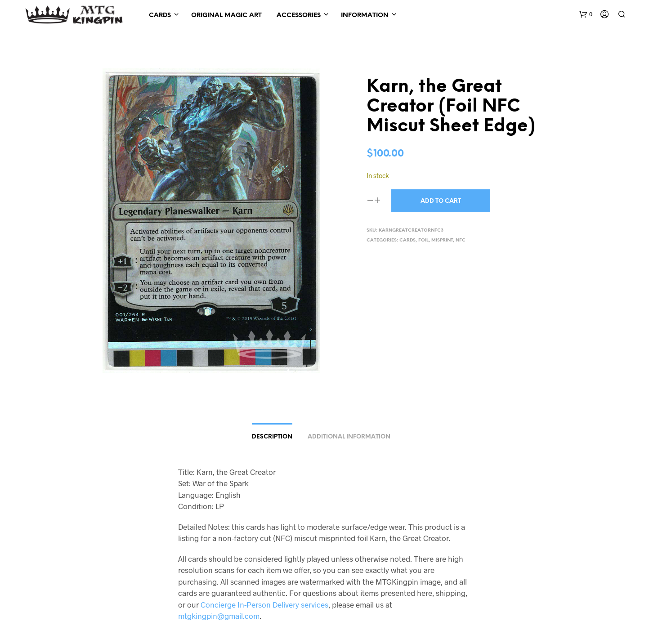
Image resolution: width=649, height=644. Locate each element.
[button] (586, 14)
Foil (423, 240)
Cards (160, 16)
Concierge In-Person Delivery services (264, 604)
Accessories (299, 16)
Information (365, 16)
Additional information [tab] (349, 437)
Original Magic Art (226, 16)
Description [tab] (272, 437)
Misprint (442, 240)
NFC (461, 240)
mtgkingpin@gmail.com (219, 616)
